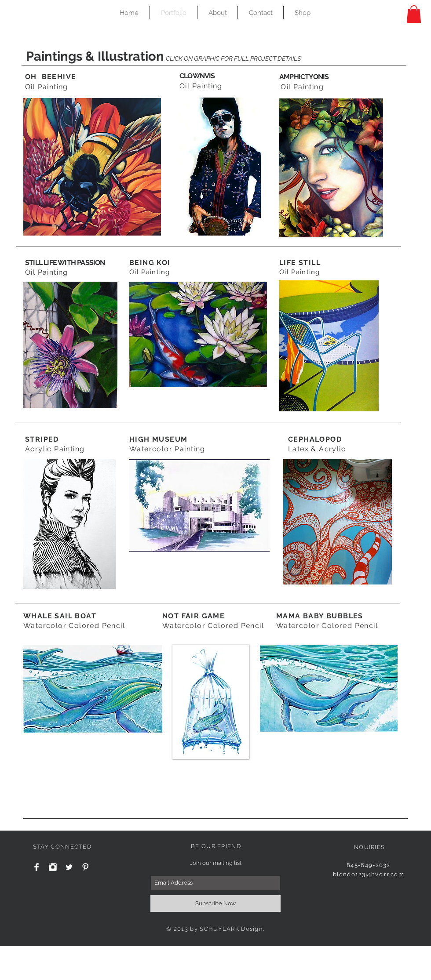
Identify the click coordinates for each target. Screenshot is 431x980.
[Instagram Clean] (53, 867)
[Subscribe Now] (215, 904)
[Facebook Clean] (37, 867)
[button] (414, 14)
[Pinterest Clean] (85, 867)
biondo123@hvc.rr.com (369, 874)
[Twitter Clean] (69, 867)
